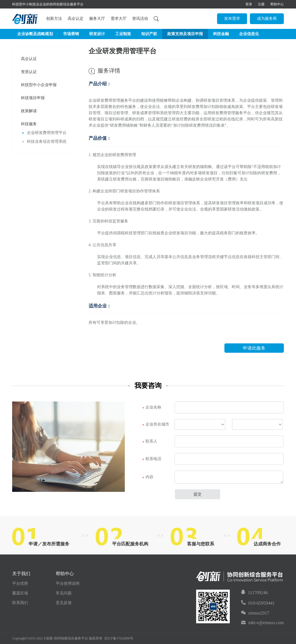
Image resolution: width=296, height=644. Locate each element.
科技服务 (29, 124)
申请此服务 (254, 348)
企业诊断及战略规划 (35, 34)
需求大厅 (119, 19)
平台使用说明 (68, 584)
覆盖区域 (20, 593)
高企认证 (29, 59)
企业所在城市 (156, 424)
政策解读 (29, 111)
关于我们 (21, 574)
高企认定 (76, 19)
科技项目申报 (33, 98)
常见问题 (64, 593)
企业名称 (152, 407)
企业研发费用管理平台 (44, 133)
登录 (249, 4)
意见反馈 (64, 603)
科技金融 (221, 34)
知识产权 (149, 34)
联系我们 (20, 603)
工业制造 (123, 34)
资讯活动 (140, 19)
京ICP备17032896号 (119, 638)
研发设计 (97, 34)
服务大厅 (97, 19)
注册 (261, 4)
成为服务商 (267, 19)
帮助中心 (277, 4)
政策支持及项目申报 (185, 34)
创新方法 (54, 19)
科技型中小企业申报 (39, 85)
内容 (148, 477)
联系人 (150, 441)
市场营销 (71, 34)
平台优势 (20, 584)
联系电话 (152, 459)
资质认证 (29, 72)
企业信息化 (249, 34)
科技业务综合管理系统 (44, 142)
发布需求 (232, 19)
